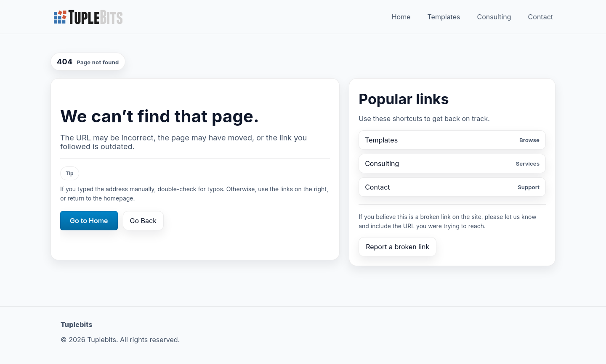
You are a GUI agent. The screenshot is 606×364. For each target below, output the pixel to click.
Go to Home (89, 221)
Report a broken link (397, 247)
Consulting (494, 17)
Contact (541, 17)
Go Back (143, 221)
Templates (444, 17)
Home (401, 17)
